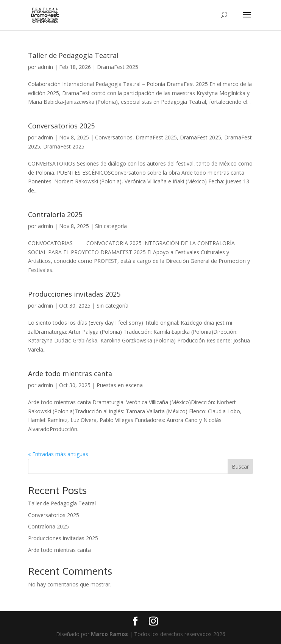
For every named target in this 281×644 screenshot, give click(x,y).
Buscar (240, 467)
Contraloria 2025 (55, 214)
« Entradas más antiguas (58, 454)
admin (45, 67)
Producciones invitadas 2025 (74, 294)
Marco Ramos (109, 634)
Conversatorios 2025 (61, 126)
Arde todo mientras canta (70, 374)
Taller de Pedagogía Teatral (73, 55)
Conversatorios (114, 137)
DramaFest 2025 (118, 67)
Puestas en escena (120, 385)
